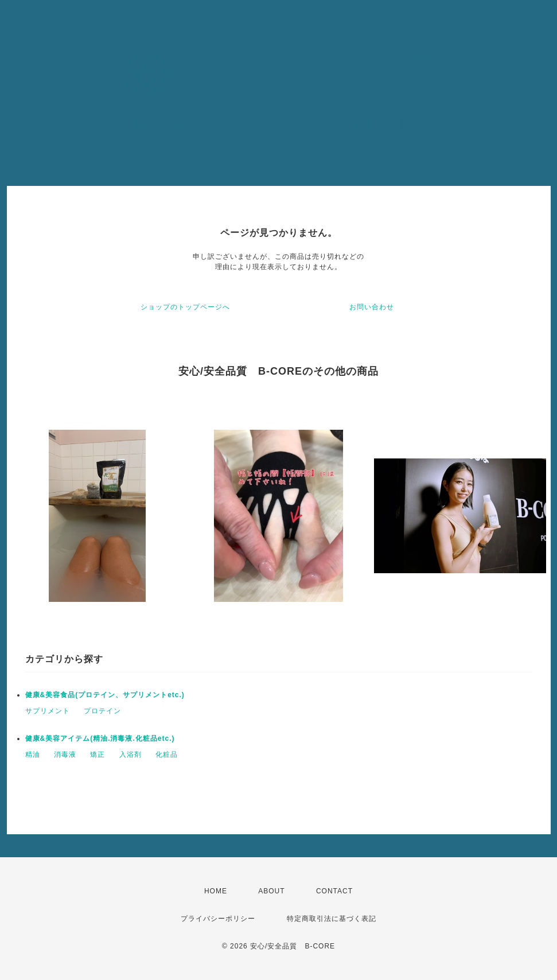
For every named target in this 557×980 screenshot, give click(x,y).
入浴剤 (131, 755)
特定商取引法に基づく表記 (332, 919)
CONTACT (334, 891)
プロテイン (102, 711)
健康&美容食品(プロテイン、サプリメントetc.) (105, 695)
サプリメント (48, 711)
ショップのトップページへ (185, 307)
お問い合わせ (372, 307)
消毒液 (65, 755)
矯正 (98, 755)
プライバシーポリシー (218, 919)
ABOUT (271, 891)
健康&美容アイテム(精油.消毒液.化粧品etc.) (100, 738)
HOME (216, 891)
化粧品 (167, 755)
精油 (33, 755)
